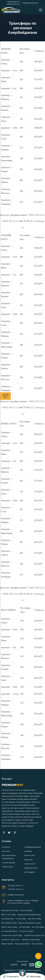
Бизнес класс (30, 855)
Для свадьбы (30, 872)
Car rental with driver (9, 931)
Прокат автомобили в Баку (30, 923)
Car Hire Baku (21, 919)
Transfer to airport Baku (31, 940)
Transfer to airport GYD (10, 940)
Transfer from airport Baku (12, 935)
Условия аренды (8, 863)
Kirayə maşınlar (7, 944)
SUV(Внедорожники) (33, 847)
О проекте (6, 847)
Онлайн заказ (7, 867)
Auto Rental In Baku (9, 923)
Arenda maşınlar (26, 910)
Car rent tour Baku (26, 931)
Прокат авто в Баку (9, 927)
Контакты (6, 851)
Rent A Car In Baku (9, 915)
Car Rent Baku (25, 927)
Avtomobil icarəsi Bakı (10, 910)
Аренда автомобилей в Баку (29, 915)
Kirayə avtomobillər (22, 944)
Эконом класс (30, 864)
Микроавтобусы (31, 868)
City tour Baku (37, 944)
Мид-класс (29, 860)
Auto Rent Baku (38, 927)
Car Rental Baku (7, 919)
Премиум (28, 851)
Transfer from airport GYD (34, 935)
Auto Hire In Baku (35, 919)
